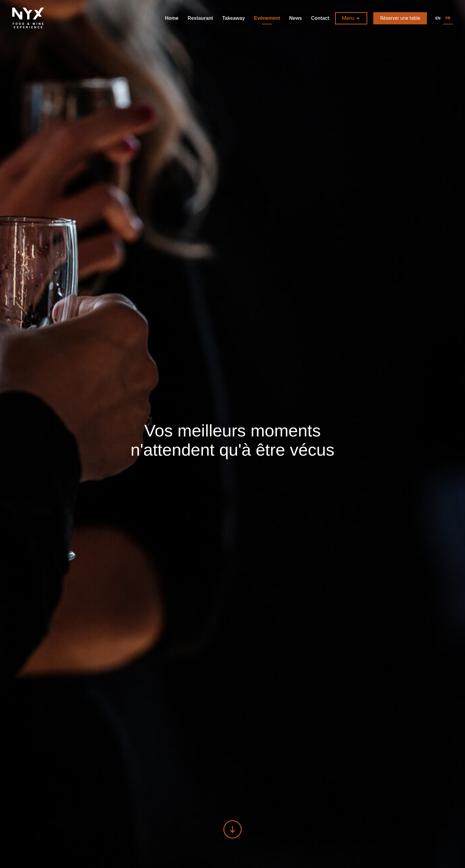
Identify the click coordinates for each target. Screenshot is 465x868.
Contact (320, 18)
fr (448, 18)
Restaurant (201, 18)
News (296, 18)
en (438, 18)
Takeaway (233, 18)
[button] (351, 18)
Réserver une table (400, 18)
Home (172, 18)
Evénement (267, 18)
